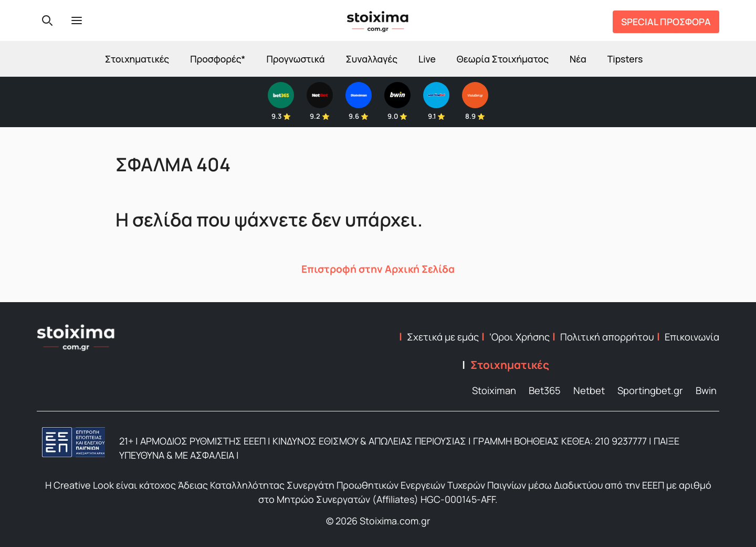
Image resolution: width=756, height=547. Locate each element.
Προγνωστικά (295, 59)
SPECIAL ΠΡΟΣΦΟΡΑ (666, 22)
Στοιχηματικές (137, 59)
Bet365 (545, 390)
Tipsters (625, 59)
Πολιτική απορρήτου (607, 337)
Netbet (589, 390)
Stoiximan (494, 390)
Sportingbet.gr (650, 390)
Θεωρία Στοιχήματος (503, 59)
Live (427, 59)
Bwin (706, 390)
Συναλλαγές (372, 59)
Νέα (578, 59)
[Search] (47, 20)
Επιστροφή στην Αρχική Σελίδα (378, 269)
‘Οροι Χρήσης (519, 337)
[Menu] (77, 20)
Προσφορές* (218, 59)
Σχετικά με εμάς (443, 337)
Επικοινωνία (692, 337)
